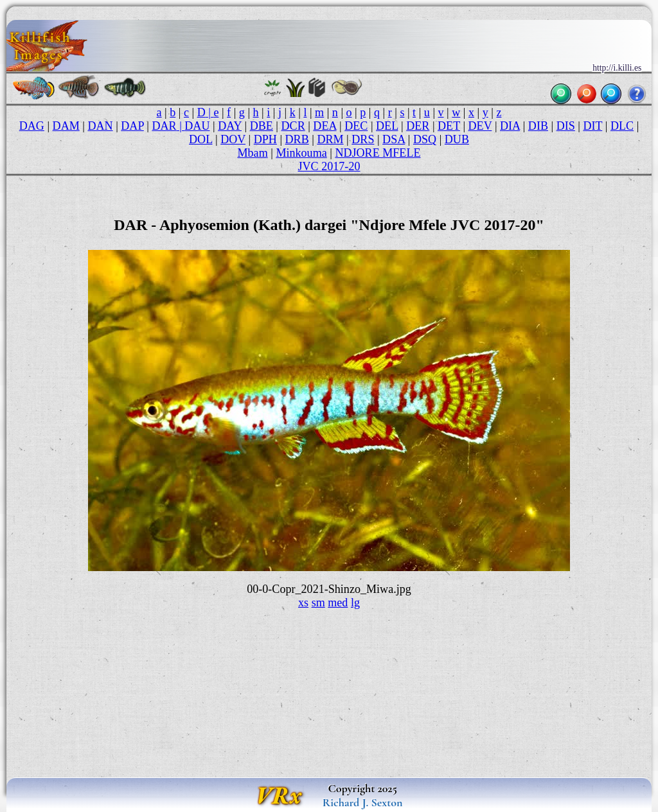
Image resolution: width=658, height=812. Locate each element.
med (338, 603)
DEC (356, 126)
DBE (262, 126)
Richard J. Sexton (363, 802)
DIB (538, 126)
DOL (200, 139)
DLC (622, 126)
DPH (265, 139)
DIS (566, 126)
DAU (197, 126)
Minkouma (301, 153)
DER (418, 126)
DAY (230, 126)
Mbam (253, 153)
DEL (387, 126)
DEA (325, 126)
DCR (293, 126)
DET (449, 126)
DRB (297, 139)
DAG (32, 126)
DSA (394, 139)
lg (355, 603)
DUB (457, 139)
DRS (363, 139)
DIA (510, 126)
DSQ (425, 139)
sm (318, 603)
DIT (592, 126)
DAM (66, 126)
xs (303, 603)
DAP (132, 126)
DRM (330, 139)
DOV (233, 139)
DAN (100, 126)
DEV (480, 126)
